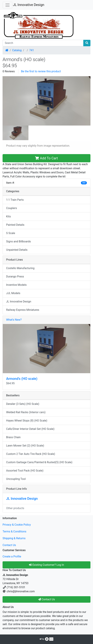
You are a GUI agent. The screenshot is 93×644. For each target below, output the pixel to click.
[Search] (43, 43)
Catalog (17, 50)
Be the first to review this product (41, 71)
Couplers (11, 208)
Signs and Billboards (18, 241)
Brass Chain (13, 437)
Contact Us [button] (47, 599)
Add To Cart (46, 158)
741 (32, 50)
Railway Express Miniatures (23, 310)
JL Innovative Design (29, 5)
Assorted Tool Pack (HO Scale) (25, 471)
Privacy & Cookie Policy (17, 525)
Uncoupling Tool (16, 479)
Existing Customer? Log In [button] (46, 565)
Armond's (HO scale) (22, 379)
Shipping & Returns (14, 538)
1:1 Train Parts (15, 200)
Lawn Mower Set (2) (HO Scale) (25, 446)
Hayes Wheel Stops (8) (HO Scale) (27, 421)
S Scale (11, 233)
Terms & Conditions (14, 531)
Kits (8, 216)
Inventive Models (16, 285)
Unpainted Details (17, 250)
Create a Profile (12, 556)
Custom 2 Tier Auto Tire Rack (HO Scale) (31, 454)
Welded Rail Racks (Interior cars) (26, 412)
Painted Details (15, 225)
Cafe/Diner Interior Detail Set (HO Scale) (30, 429)
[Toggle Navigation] (7, 5)
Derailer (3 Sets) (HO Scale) (23, 404)
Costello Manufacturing (20, 268)
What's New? (14, 320)
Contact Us (9, 545)
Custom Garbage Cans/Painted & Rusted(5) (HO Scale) (39, 462)
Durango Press (15, 276)
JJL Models (13, 293)
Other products (15, 508)
